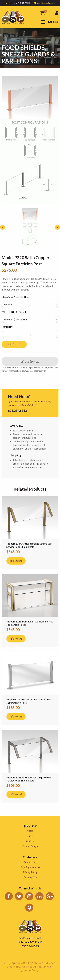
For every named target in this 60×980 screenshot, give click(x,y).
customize (30, 361)
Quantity (7, 327)
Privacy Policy (30, 872)
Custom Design (30, 846)
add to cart (14, 344)
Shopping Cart (30, 862)
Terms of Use (30, 877)
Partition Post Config (14, 312)
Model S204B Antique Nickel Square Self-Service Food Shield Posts (29, 779)
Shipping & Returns (30, 867)
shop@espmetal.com (46, 3)
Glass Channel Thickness (15, 297)
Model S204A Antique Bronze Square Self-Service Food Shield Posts (30, 545)
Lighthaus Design (30, 970)
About (30, 831)
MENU (50, 22)
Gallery (30, 841)
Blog (30, 836)
